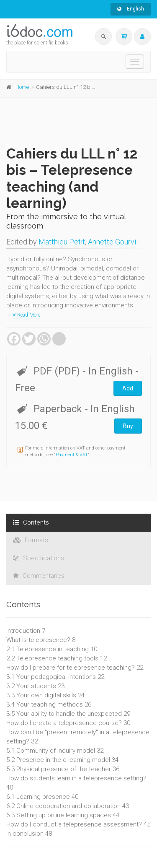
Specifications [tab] (39, 558)
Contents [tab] (31, 522)
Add (128, 388)
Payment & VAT (72, 455)
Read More (26, 315)
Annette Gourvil (113, 242)
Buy (128, 426)
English (131, 9)
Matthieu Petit (62, 242)
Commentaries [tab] (39, 576)
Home (22, 87)
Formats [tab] (31, 540)
